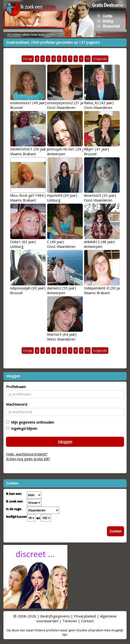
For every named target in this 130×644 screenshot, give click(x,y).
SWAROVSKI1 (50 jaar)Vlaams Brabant (29, 151)
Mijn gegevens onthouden (32, 422)
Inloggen (65, 442)
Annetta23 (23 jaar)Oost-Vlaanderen (100, 198)
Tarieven (70, 621)
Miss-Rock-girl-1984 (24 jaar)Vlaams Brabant (34, 198)
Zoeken (115, 531)
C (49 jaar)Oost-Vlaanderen (61, 244)
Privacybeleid (85, 616)
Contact (87, 621)
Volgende (100, 59)
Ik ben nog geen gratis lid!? (28, 459)
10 (88, 59)
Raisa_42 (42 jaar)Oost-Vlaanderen (99, 105)
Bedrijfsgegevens (55, 616)
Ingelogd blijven (23, 428)
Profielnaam (16, 387)
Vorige (28, 59)
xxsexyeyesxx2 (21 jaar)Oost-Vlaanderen (67, 105)
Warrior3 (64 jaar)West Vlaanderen (62, 337)
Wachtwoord (17, 404)
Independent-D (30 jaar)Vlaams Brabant (104, 290)
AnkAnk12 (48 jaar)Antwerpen (99, 244)
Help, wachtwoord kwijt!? (27, 454)
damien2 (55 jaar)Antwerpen (62, 290)
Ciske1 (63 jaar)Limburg (23, 244)
